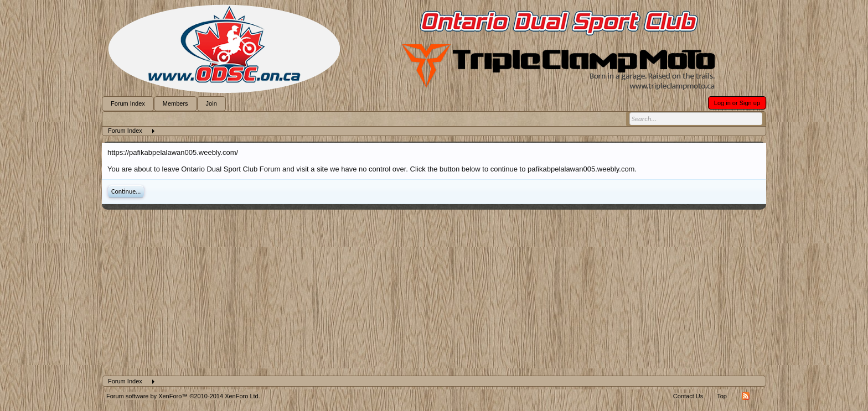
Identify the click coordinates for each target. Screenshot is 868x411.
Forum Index (128, 103)
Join (211, 103)
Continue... (126, 191)
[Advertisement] (434, 293)
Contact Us (688, 396)
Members (175, 103)
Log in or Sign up (737, 103)
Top (722, 396)
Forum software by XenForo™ (183, 396)
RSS (746, 396)
